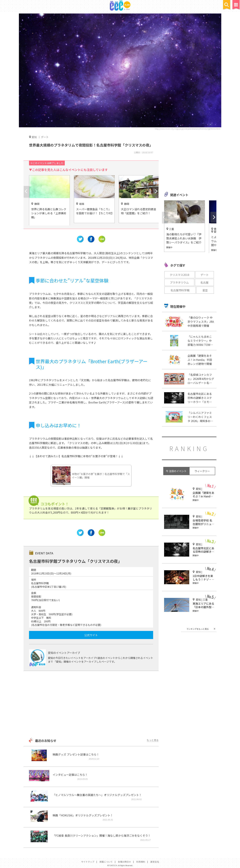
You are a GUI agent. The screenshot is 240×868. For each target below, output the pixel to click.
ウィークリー (202, 471)
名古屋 (204, 282)
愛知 (34, 137)
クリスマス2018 (179, 275)
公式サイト (91, 635)
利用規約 (141, 862)
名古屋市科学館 (180, 290)
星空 (205, 290)
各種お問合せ (124, 862)
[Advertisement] (91, 705)
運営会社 (155, 862)
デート (45, 137)
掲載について (106, 862)
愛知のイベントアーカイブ (64, 653)
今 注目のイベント (176, 471)
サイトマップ (88, 862)
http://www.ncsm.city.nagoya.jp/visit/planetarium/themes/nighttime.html (188, 129)
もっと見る (153, 740)
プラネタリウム (179, 282)
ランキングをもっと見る (198, 629)
